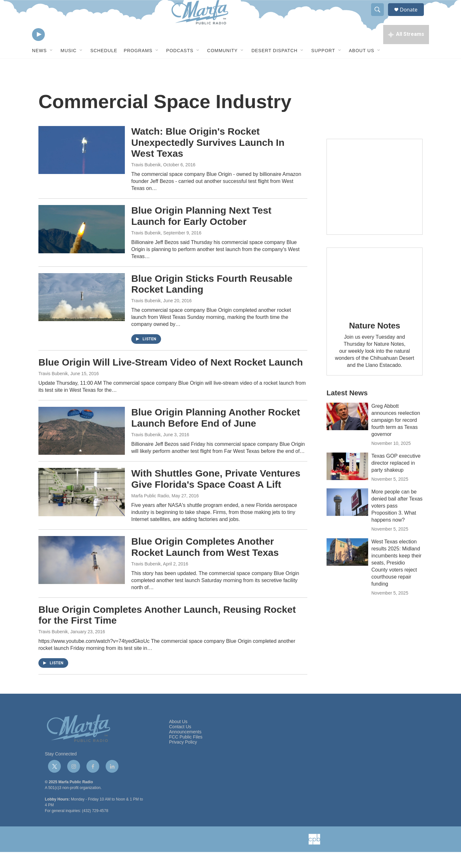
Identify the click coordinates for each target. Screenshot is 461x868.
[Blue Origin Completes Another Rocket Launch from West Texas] (82, 576)
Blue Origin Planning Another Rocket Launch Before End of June (216, 434)
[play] (38, 50)
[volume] (56, 50)
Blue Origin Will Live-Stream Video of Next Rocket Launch (171, 378)
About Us (362, 67)
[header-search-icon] (380, 17)
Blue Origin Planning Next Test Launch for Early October (201, 232)
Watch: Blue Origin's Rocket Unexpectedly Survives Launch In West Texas (208, 158)
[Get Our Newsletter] (375, 203)
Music (69, 67)
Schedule (104, 67)
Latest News (347, 409)
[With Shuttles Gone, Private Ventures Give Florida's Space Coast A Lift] (82, 508)
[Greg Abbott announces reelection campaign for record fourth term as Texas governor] (347, 432)
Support (323, 67)
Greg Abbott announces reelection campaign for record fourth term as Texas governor (396, 436)
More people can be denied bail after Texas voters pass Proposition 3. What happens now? (397, 522)
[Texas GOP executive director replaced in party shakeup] (347, 482)
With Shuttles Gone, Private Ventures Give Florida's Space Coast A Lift (216, 495)
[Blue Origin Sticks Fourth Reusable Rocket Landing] (82, 313)
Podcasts (180, 67)
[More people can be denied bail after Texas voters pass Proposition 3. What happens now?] (347, 518)
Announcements (185, 748)
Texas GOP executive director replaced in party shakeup (396, 479)
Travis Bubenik (146, 181)
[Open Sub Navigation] (52, 67)
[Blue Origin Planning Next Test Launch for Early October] (82, 245)
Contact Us (180, 743)
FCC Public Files (186, 753)
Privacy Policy (183, 758)
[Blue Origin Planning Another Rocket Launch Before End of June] (82, 447)
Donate (413, 17)
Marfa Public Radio (150, 512)
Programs (138, 67)
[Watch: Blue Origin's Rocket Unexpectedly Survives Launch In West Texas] (82, 166)
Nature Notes (374, 342)
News (39, 67)
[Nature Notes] (375, 296)
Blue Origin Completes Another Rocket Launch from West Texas (205, 563)
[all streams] (406, 50)
